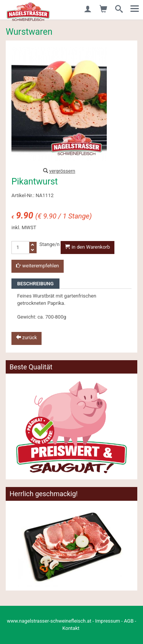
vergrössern (62, 171)
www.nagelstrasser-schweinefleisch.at (49, 621)
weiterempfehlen (38, 266)
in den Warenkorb (88, 247)
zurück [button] (27, 337)
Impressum (107, 621)
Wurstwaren (29, 32)
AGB (129, 621)
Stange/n (49, 244)
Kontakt (71, 628)
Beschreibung (35, 284)
